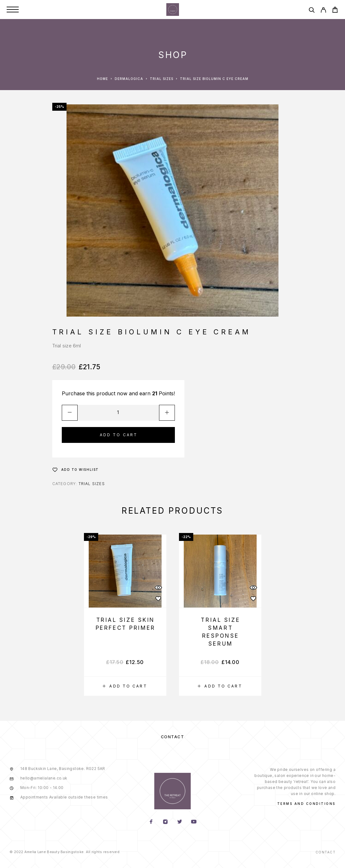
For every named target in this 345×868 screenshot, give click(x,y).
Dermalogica (129, 79)
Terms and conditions (306, 804)
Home (102, 79)
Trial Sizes (162, 79)
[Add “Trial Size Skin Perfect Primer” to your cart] (125, 686)
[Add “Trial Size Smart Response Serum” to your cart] (220, 686)
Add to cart (119, 435)
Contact (173, 737)
